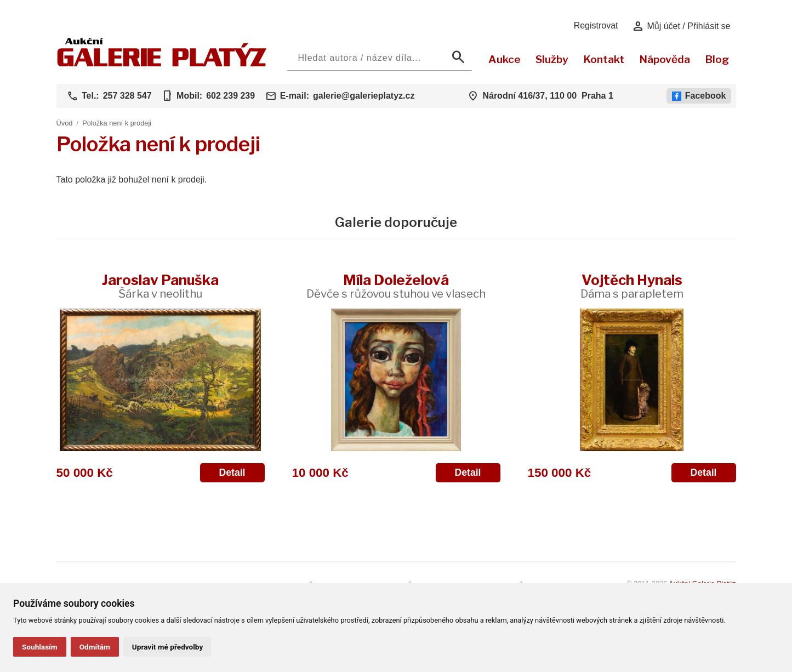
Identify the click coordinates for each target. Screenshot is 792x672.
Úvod (65, 123)
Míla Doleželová (396, 286)
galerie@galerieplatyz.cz (364, 96)
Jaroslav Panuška (160, 286)
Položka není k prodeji (117, 123)
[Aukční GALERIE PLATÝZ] (162, 64)
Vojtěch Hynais (632, 286)
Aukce (505, 59)
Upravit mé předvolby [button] (167, 647)
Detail (232, 472)
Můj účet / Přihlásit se (681, 26)
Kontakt (604, 59)
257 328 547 (127, 96)
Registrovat (596, 25)
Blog (717, 59)
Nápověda (665, 59)
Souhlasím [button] (40, 647)
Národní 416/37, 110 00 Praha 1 (548, 96)
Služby (552, 59)
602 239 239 (230, 96)
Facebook (699, 96)
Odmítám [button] (95, 647)
